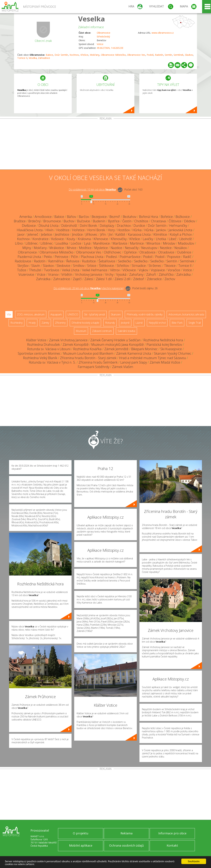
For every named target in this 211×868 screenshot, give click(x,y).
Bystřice (114, 221)
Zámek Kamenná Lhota (134, 353)
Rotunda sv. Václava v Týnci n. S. (52, 362)
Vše (9, 314)
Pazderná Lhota (29, 257)
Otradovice (147, 252)
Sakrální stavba (126, 331)
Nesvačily (132, 248)
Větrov (115, 270)
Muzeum (81, 331)
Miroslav (169, 243)
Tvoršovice (52, 270)
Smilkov (79, 266)
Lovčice (76, 243)
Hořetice (78, 230)
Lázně (139, 323)
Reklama (127, 833)
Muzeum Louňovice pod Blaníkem (88, 353)
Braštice (20, 221)
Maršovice (120, 243)
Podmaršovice (130, 257)
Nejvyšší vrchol (157, 323)
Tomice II (22, 58)
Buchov (69, 221)
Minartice (153, 243)
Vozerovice (26, 274)
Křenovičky (119, 239)
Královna (84, 239)
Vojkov (143, 270)
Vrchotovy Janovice (89, 274)
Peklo (48, 257)
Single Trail (195, 323)
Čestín (127, 221)
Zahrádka (184, 274)
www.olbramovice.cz (163, 33)
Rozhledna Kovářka (87, 349)
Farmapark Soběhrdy (94, 367)
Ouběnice (184, 252)
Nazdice (116, 248)
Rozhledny (16, 323)
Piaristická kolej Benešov (164, 345)
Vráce (41, 274)
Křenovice (101, 239)
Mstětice (85, 248)
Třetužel (35, 270)
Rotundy (110, 323)
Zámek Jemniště (116, 349)
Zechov (170, 279)
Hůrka (137, 230)
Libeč (173, 239)
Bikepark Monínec (144, 349)
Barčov (84, 217)
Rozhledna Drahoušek (44, 345)
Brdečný (34, 221)
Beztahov (130, 217)
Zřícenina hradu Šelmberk (98, 362)
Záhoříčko (166, 274)
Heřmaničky (178, 226)
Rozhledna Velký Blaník (40, 358)
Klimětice (160, 234)
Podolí (150, 55)
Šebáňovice (107, 261)
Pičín (75, 257)
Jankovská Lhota (181, 230)
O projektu (81, 833)
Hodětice (63, 230)
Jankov (161, 230)
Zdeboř (139, 279)
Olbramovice (104, 33)
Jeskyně (125, 323)
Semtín (168, 55)
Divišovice (29, 226)
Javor (21, 234)
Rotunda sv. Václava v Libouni (49, 349)
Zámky (45, 323)
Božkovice (183, 217)
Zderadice (154, 279)
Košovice (58, 239)
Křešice (84, 55)
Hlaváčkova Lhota (30, 230)
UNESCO (73, 314)
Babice (49, 55)
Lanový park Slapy (134, 362)
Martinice (137, 243)
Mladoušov (186, 243)
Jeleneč (33, 234)
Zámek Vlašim (123, 367)
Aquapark (56, 314)
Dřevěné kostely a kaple (85, 323)
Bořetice (167, 217)
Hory (111, 230)
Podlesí (112, 257)
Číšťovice (175, 221)
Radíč (187, 257)
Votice (100, 44)
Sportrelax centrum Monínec (39, 353)
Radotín (159, 55)
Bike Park (177, 323)
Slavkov (189, 55)
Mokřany (95, 55)
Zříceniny (60, 323)
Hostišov (124, 230)
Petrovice (61, 257)
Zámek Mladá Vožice (165, 362)
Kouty (71, 239)
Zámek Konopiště (76, 345)
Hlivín (50, 230)
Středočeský (103, 37)
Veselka (92, 19)
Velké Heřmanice (95, 270)
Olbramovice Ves (136, 55)
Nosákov (181, 248)
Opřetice (130, 252)
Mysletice (101, 248)
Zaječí (77, 279)
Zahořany (136, 274)
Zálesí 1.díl (104, 279)
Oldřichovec (113, 252)
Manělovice (102, 243)
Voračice (174, 270)
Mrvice (72, 248)
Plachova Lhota (92, 257)
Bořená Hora (149, 217)
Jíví (111, 234)
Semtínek (179, 55)
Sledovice (63, 266)
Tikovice (170, 266)
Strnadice (139, 266)
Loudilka (62, 243)
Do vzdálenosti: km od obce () (89, 288)
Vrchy (109, 274)
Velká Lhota (71, 270)
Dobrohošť (69, 226)
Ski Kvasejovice (171, 349)
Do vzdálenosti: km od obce (92, 190)
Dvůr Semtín (61, 55)
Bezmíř (115, 217)
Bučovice (84, 221)
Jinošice (77, 234)
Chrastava (158, 221)
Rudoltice (89, 261)
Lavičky (148, 239)
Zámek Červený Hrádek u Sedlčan (115, 340)
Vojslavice (158, 270)
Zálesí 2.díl (122, 279)
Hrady (32, 323)
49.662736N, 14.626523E (110, 48)
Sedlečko (125, 261)
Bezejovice (99, 217)
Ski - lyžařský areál (94, 314)
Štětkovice (106, 266)
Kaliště (120, 234)
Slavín (36, 266)
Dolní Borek (88, 226)
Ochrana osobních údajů (126, 845)
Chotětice (141, 221)
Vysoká (121, 274)
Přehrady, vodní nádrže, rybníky (145, 314)
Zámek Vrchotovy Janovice (68, 340)
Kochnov (74, 55)
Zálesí (89, 279)
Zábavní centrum (102, 331)
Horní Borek (96, 230)
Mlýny (27, 248)
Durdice (139, 226)
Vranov (53, 274)
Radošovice (23, 261)
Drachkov (124, 226)
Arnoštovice (43, 217)
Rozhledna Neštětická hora (163, 340)
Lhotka (161, 239)
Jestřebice (62, 234)
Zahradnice (44, 58)
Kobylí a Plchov (181, 234)
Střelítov (123, 266)
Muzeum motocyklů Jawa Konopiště (118, 345)
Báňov (71, 217)
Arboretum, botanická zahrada (186, 314)
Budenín (99, 221)
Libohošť (186, 239)
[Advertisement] (105, 145)
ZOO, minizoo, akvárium (31, 314)
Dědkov (190, 221)
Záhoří (151, 274)
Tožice (22, 270)
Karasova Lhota (139, 234)
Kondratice (40, 239)
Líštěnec (32, 243)
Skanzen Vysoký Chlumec (173, 353)
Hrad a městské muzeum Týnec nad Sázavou (153, 358)
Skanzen (116, 314)
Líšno (19, 243)
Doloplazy (107, 226)
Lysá (87, 243)
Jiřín (103, 234)
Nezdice (166, 248)
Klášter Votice (36, 340)
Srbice (92, 266)
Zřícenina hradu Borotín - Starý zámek (88, 358)
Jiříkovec (91, 234)
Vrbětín (67, 274)
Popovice (174, 257)
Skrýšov (23, 266)
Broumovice (52, 221)
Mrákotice (57, 248)
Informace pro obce (172, 833)
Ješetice (47, 234)
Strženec (155, 266)
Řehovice (73, 261)
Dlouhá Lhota (49, 226)
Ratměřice (56, 261)
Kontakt (172, 845)
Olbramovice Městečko (113, 55)
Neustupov (149, 248)
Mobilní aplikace (81, 845)
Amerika (26, 217)
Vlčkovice (129, 270)
